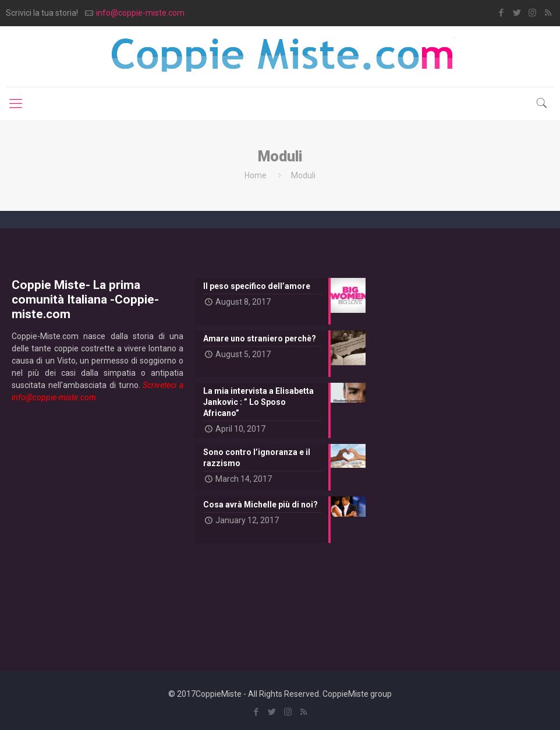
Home (256, 175)
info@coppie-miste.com (140, 13)
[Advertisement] (98, 527)
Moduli (303, 175)
